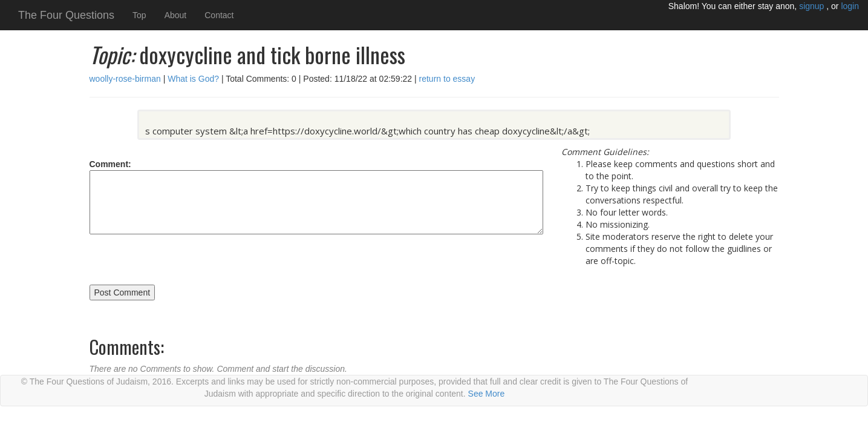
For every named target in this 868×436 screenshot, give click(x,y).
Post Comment (122, 292)
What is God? (192, 79)
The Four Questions (66, 15)
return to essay (446, 79)
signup (813, 6)
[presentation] (181, 261)
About (176, 15)
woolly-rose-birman (125, 79)
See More (487, 394)
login (850, 6)
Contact (219, 15)
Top (139, 15)
